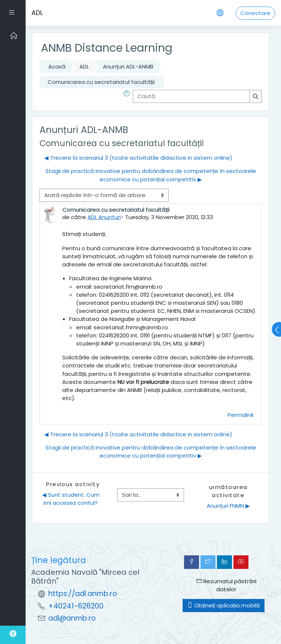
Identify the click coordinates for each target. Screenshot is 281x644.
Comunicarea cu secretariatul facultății (101, 82)
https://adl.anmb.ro (83, 594)
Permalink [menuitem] (241, 415)
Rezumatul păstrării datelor (226, 585)
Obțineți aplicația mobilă (224, 605)
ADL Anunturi (104, 217)
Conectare (255, 13)
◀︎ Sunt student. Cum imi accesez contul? (72, 499)
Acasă (57, 66)
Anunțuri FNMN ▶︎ (228, 506)
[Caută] (191, 96)
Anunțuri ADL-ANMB (128, 66)
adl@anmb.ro (72, 618)
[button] (128, 96)
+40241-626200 (76, 606)
